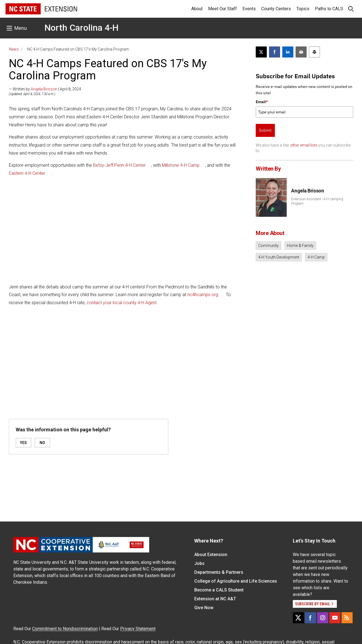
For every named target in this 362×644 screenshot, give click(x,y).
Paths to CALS (329, 9)
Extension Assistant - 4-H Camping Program (317, 201)
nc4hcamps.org (203, 295)
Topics (303, 9)
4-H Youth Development (279, 257)
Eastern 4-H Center (27, 173)
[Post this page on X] (261, 52)
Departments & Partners (219, 572)
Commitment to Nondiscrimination (65, 629)
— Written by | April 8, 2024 (45, 89)
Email (262, 102)
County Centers (276, 9)
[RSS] (347, 618)
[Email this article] (301, 52)
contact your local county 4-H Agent (122, 303)
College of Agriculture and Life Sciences (236, 581)
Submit (265, 130)
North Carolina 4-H (82, 28)
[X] (298, 618)
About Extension (211, 555)
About (197, 9)
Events (249, 9)
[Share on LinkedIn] (288, 52)
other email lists (304, 145)
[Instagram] (323, 618)
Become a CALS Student (219, 590)
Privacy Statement (138, 629)
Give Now (204, 608)
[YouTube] (335, 618)
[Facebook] (311, 618)
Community (268, 246)
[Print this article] (314, 52)
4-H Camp (316, 257)
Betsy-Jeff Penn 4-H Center (119, 165)
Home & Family (300, 246)
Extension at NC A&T (215, 599)
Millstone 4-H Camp (181, 165)
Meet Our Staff (223, 9)
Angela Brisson (44, 89)
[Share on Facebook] (275, 52)
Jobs (199, 563)
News (14, 49)
